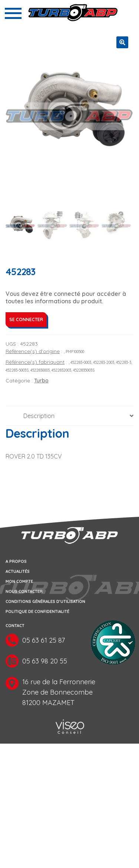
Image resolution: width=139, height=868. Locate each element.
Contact (15, 626)
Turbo (41, 381)
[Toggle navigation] (13, 13)
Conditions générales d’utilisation (45, 601)
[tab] (69, 416)
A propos (16, 561)
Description (39, 416)
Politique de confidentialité (37, 611)
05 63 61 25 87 (44, 640)
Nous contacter (24, 591)
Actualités (18, 571)
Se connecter (26, 319)
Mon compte (19, 581)
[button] (122, 42)
